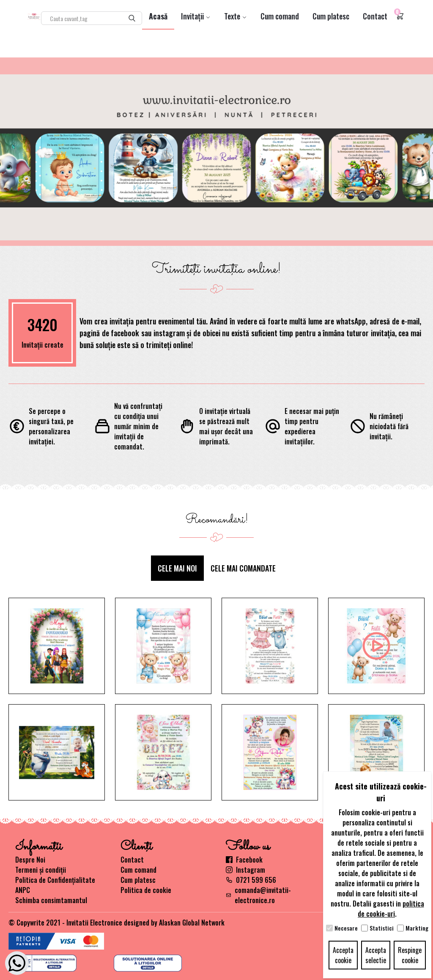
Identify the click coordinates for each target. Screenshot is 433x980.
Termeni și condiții (41, 870)
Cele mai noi (177, 568)
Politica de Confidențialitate (55, 880)
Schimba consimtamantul (51, 900)
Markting (417, 928)
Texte (236, 16)
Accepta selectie (376, 955)
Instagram (245, 870)
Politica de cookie (146, 890)
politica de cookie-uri (391, 909)
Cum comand (280, 16)
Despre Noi (30, 860)
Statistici (382, 928)
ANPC (23, 890)
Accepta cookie (343, 955)
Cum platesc (331, 16)
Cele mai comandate (243, 568)
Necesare (346, 928)
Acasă (158, 16)
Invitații (196, 16)
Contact (375, 16)
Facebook (244, 860)
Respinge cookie (410, 955)
